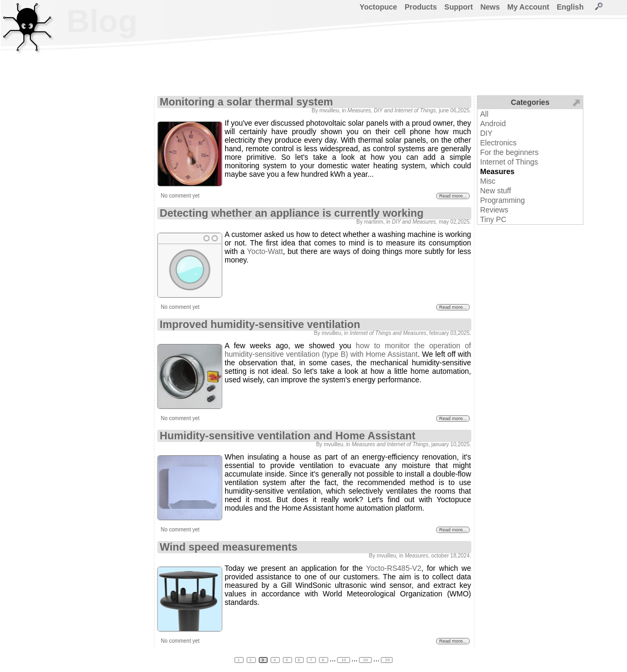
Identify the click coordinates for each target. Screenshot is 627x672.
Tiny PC (493, 219)
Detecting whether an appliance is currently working (292, 213)
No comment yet (180, 196)
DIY (486, 133)
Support (459, 7)
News (490, 7)
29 (387, 660)
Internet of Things (509, 162)
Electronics (498, 143)
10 (344, 660)
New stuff (496, 191)
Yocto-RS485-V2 (394, 568)
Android (493, 124)
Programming (502, 200)
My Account (528, 7)
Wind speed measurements (229, 547)
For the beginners (509, 152)
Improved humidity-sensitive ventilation (260, 324)
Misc (488, 181)
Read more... (453, 196)
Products (421, 7)
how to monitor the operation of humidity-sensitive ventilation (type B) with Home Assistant (348, 350)
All (484, 114)
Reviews (494, 210)
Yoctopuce (379, 7)
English (570, 7)
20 (365, 660)
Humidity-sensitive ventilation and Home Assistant (287, 436)
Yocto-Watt (265, 251)
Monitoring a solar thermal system (246, 102)
